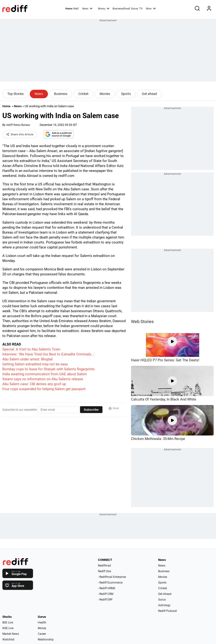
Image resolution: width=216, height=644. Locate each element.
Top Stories (15, 94)
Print (114, 408)
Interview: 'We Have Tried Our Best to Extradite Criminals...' (49, 354)
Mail (76, 9)
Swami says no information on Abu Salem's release (43, 379)
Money (104, 8)
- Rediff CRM (106, 594)
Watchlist (8, 640)
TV (141, 9)
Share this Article (20, 134)
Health (42, 623)
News (87, 8)
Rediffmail (104, 566)
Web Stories (142, 322)
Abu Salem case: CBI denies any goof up (34, 384)
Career (42, 634)
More (151, 8)
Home (69, 9)
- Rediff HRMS (107, 588)
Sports (126, 94)
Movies (105, 94)
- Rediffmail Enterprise (112, 577)
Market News (11, 634)
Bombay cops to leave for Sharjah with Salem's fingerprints (49, 369)
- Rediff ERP (105, 600)
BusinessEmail (121, 9)
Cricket (83, 94)
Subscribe (91, 410)
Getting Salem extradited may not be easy (35, 364)
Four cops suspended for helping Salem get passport (44, 389)
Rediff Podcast (167, 611)
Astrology (164, 605)
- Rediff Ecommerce (110, 583)
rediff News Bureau (18, 125)
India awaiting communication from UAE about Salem (45, 374)
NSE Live (8, 628)
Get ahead (149, 94)
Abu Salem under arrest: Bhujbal (28, 359)
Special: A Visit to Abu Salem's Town (31, 349)
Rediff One (104, 571)
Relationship (46, 640)
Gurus (135, 9)
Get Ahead (165, 594)
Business (61, 94)
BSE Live (8, 623)
